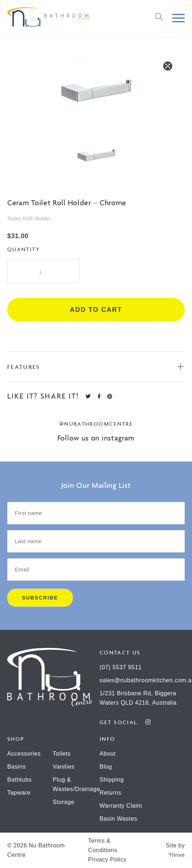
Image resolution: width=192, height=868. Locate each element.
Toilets (62, 754)
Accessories (24, 754)
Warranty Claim (121, 806)
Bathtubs (19, 780)
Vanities (64, 767)
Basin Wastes (118, 819)
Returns (110, 793)
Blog (106, 767)
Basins (17, 767)
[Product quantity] (43, 271)
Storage (64, 802)
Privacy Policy (107, 860)
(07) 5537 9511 (121, 667)
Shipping (112, 780)
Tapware (19, 793)
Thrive (177, 855)
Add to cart (96, 310)
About (108, 754)
